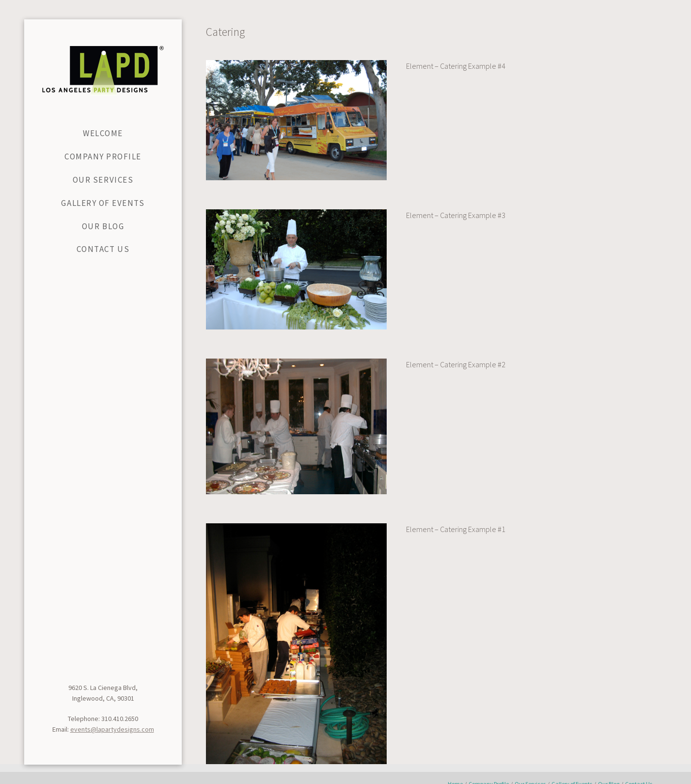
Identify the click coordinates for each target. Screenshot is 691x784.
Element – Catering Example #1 (456, 529)
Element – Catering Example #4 (456, 66)
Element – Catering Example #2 (456, 364)
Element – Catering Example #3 (456, 215)
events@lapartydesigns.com (112, 729)
